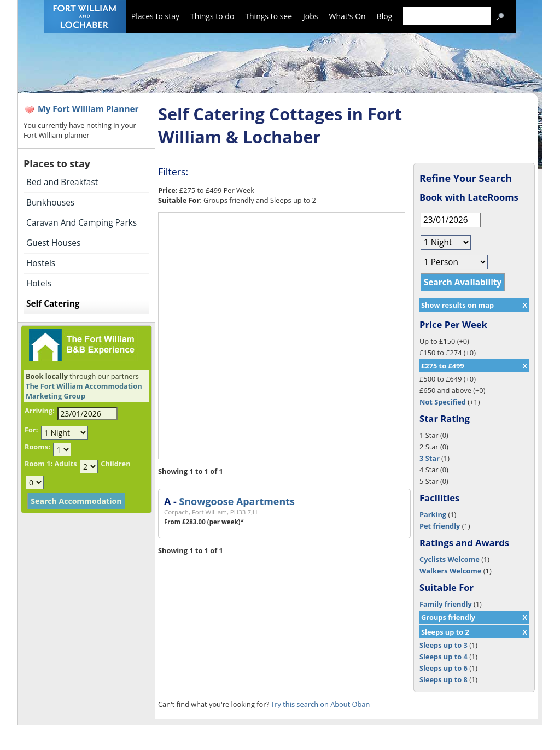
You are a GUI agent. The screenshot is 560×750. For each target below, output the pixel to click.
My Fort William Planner (88, 109)
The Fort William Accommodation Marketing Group (84, 391)
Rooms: (37, 447)
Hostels (41, 263)
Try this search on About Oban (320, 704)
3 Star (430, 458)
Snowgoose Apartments (237, 501)
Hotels (39, 283)
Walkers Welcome (450, 571)
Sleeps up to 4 (444, 657)
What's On (348, 16)
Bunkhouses (50, 203)
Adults (65, 464)
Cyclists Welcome (450, 559)
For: (31, 430)
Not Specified (443, 402)
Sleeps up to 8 (444, 679)
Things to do (212, 16)
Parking (433, 514)
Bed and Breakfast (62, 182)
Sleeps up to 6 (444, 668)
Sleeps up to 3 (444, 645)
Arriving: (40, 411)
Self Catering (53, 304)
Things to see (269, 16)
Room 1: (39, 464)
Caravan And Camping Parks (81, 223)
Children (115, 464)
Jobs (310, 16)
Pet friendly (440, 526)
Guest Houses (53, 243)
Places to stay (155, 16)
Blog (385, 16)
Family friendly (446, 604)
